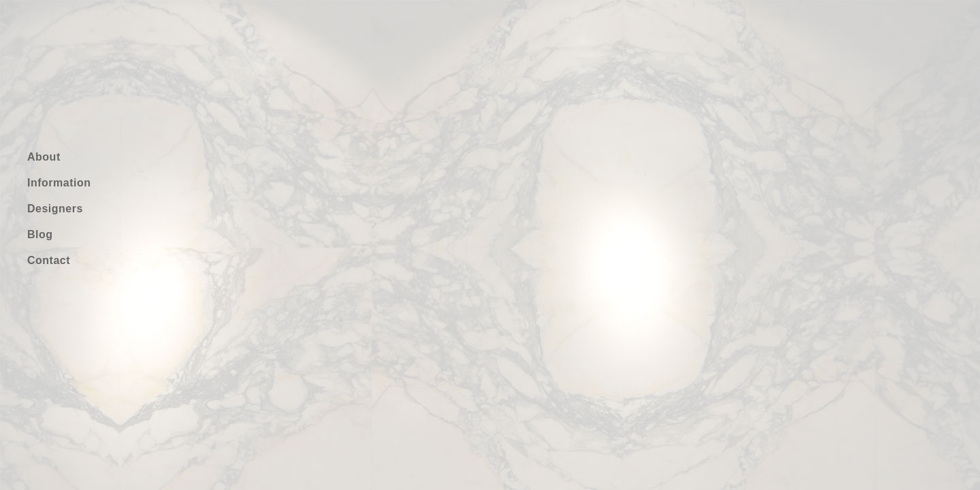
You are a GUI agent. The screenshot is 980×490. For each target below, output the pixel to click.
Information (59, 183)
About (44, 157)
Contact (49, 260)
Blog (40, 234)
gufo (77, 66)
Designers (55, 209)
